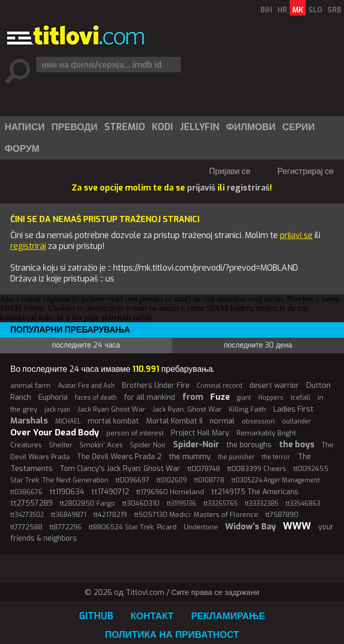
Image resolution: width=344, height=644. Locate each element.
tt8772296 (66, 527)
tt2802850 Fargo (88, 503)
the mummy (190, 457)
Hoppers (271, 398)
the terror (276, 457)
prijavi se (296, 235)
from (193, 397)
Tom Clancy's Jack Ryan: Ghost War (120, 469)
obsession (258, 421)
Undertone (201, 527)
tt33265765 (221, 504)
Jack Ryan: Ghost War (187, 409)
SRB (334, 10)
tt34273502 (27, 515)
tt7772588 (26, 527)
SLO (315, 10)
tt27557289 (32, 503)
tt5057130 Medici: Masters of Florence (196, 515)
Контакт (152, 616)
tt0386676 (26, 492)
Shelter (61, 445)
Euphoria (53, 397)
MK (298, 10)
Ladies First (293, 409)
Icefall (301, 397)
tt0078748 (204, 469)
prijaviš (201, 188)
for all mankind (150, 397)
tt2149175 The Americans (255, 492)
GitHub (96, 616)
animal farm (30, 386)
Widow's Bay (251, 527)
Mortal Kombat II (174, 421)
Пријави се (230, 171)
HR (282, 10)
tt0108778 (209, 480)
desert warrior (274, 386)
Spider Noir (148, 445)
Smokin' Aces (101, 445)
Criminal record (220, 386)
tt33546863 (303, 504)
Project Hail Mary (200, 433)
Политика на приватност (172, 635)
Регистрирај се (306, 171)
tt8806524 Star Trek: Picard (133, 527)
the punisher (236, 457)
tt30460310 (141, 503)
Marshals (29, 421)
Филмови (251, 127)
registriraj (28, 246)
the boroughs (249, 445)
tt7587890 (282, 515)
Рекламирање (228, 616)
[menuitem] (24, 127)
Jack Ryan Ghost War (111, 409)
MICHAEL (68, 421)
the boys (297, 444)
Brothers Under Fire (156, 386)
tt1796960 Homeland (170, 492)
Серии (298, 127)
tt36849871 (69, 515)
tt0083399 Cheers (257, 469)
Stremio (125, 127)
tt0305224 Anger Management (276, 480)
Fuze (220, 397)
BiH (266, 10)
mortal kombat (113, 421)
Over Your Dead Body (55, 433)
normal (222, 421)
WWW (297, 526)
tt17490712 (110, 492)
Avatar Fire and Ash (86, 386)
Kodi (162, 127)
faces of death (96, 398)
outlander (296, 421)
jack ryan (57, 410)
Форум (22, 149)
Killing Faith (247, 409)
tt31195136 (182, 504)
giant (244, 398)
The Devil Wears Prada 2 (119, 457)
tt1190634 (67, 492)
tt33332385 (262, 504)
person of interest (135, 433)
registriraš (248, 188)
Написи (25, 127)
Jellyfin (200, 127)
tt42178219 (110, 515)
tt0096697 (132, 480)
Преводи (75, 127)
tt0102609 (172, 480)
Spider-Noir (196, 444)
